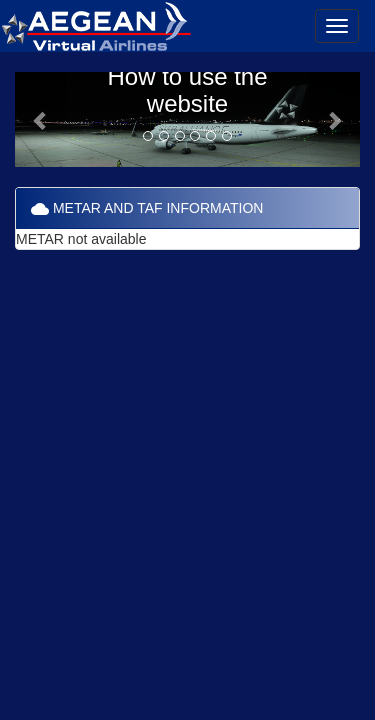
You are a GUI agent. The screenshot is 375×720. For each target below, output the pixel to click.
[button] (41, 119)
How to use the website (187, 89)
